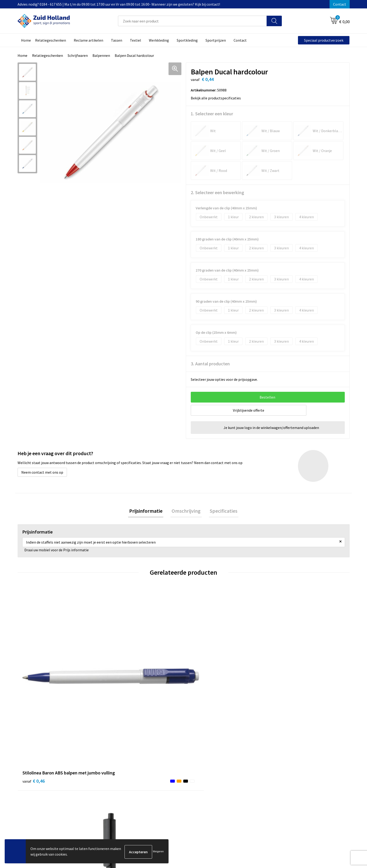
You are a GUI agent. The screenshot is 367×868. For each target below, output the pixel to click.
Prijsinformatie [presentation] (148, 511)
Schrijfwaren (78, 55)
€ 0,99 (116, 686)
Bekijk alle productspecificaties (217, 98)
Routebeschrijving (162, 781)
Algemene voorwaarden (289, 759)
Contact (340, 4)
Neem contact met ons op (42, 472)
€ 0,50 (200, 686)
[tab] (148, 511)
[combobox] (192, 21)
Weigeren (158, 852)
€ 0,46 (34, 686)
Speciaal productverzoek (324, 40)
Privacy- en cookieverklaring (292, 766)
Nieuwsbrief (157, 766)
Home (22, 55)
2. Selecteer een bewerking (217, 192)
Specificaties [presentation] (221, 511)
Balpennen (101, 55)
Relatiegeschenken (48, 55)
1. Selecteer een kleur (212, 114)
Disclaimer (278, 774)
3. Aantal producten (210, 364)
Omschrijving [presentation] (186, 511)
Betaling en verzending (166, 774)
